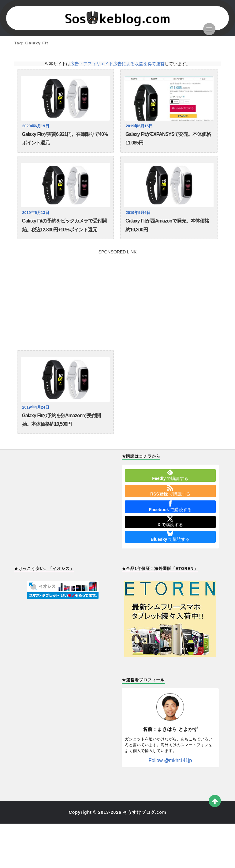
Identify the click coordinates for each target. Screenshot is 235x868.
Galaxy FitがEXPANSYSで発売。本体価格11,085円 (168, 138)
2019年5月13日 (36, 213)
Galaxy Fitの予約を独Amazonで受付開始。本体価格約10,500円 (62, 420)
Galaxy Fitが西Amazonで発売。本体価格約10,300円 (167, 225)
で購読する (170, 475)
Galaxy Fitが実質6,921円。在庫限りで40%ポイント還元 (65, 138)
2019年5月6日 (138, 213)
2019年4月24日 (36, 407)
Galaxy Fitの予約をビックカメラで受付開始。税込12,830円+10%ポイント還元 (64, 225)
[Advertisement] (117, 297)
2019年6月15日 (139, 126)
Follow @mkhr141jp (170, 760)
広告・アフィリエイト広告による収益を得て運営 (117, 64)
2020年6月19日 (36, 126)
